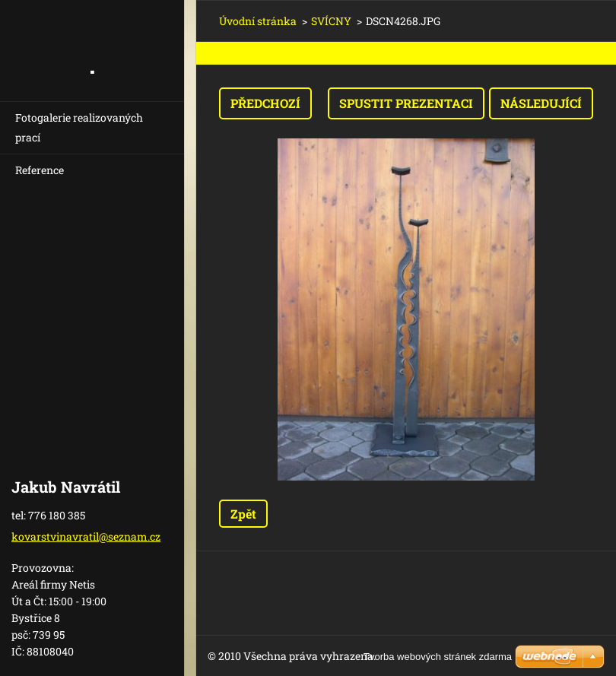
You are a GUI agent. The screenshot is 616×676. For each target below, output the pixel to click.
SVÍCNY (331, 21)
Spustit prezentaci (406, 103)
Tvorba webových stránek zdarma (438, 657)
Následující (541, 103)
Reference (40, 170)
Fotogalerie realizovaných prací (79, 127)
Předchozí (265, 103)
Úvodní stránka (258, 21)
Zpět (243, 514)
